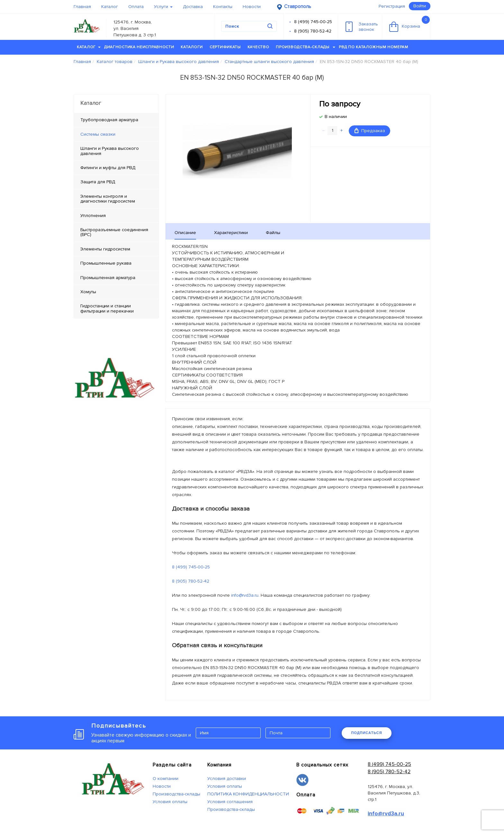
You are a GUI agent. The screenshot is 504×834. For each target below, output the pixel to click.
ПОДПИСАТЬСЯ (366, 733)
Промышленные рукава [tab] (106, 263)
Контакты (223, 7)
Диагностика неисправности (139, 47)
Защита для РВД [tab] (98, 182)
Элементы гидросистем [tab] (105, 249)
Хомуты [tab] (88, 292)
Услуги (163, 7)
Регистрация (392, 6)
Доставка (193, 7)
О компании (166, 779)
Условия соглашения (230, 802)
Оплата (136, 7)
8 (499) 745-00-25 (313, 22)
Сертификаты (225, 47)
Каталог (110, 7)
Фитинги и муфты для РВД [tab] (108, 168)
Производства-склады (306, 47)
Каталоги (192, 47)
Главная (82, 7)
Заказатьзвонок (362, 27)
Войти (420, 6)
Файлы (273, 233)
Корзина (410, 24)
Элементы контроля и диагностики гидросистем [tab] (108, 199)
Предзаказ (370, 131)
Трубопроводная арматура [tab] (109, 120)
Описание (185, 233)
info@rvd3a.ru (245, 595)
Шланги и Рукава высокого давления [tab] (110, 151)
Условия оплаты (170, 802)
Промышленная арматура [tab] (108, 278)
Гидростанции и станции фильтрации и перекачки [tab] (107, 308)
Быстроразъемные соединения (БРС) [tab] (114, 232)
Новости (252, 7)
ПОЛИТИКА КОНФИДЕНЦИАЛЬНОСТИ (248, 794)
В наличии (336, 117)
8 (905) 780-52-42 (313, 31)
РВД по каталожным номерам (373, 47)
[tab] (116, 134)
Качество (258, 47)
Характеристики (231, 233)
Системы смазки (98, 134)
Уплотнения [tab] (93, 216)
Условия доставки (227, 779)
